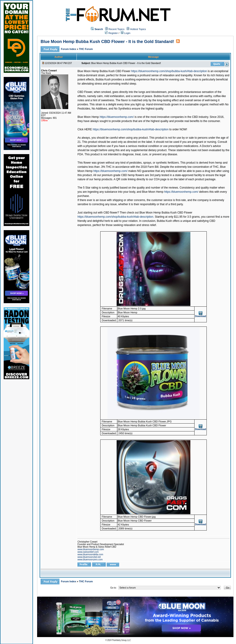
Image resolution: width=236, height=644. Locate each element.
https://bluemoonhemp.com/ (117, 117)
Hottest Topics (138, 29)
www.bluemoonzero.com (90, 560)
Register (111, 33)
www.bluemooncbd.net (89, 557)
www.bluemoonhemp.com (91, 549)
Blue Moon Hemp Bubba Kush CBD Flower (104, 71)
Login (126, 33)
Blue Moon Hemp (88, 117)
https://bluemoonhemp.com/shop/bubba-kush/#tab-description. (116, 217)
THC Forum (86, 49)
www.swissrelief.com (88, 552)
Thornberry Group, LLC (121, 640)
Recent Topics (117, 29)
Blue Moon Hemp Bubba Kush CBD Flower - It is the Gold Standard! (107, 42)
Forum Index (69, 49)
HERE (88, 129)
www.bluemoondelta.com (90, 554)
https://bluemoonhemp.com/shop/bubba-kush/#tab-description (169, 71)
